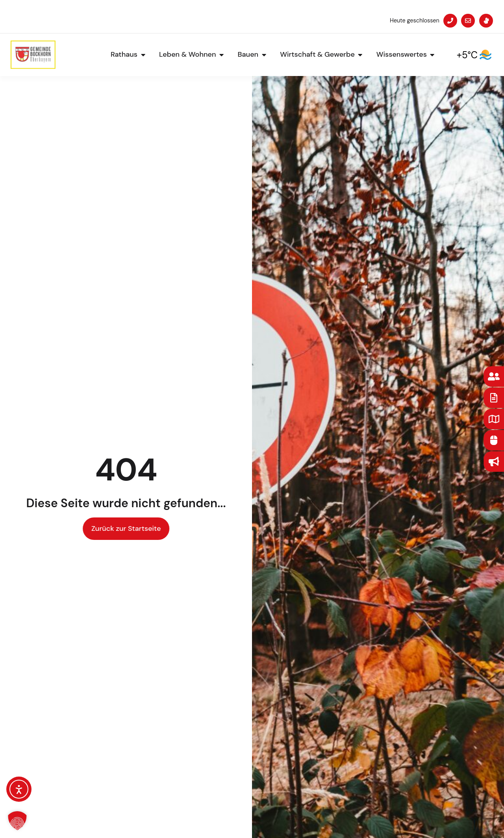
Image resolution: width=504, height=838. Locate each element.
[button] (17, 821)
